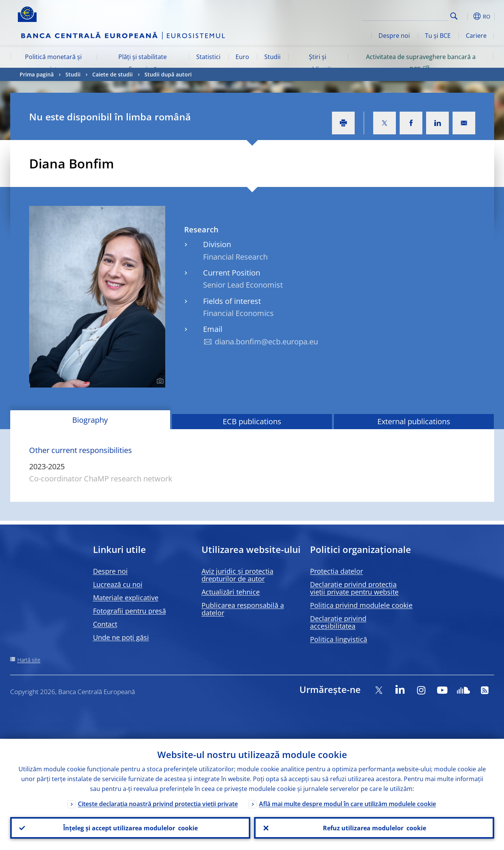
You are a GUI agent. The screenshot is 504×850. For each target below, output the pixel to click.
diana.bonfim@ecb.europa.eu (266, 342)
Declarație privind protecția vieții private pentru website (354, 588)
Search (454, 16)
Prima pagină (37, 74)
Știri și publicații (318, 63)
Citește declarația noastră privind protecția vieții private (158, 803)
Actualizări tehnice (231, 592)
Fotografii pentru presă (129, 611)
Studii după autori (168, 74)
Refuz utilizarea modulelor (374, 828)
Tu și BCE (438, 36)
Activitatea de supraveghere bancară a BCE (421, 63)
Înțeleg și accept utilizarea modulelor (130, 828)
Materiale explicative (126, 598)
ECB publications (252, 421)
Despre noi (394, 36)
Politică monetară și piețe (53, 63)
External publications (414, 421)
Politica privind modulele (361, 605)
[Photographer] (159, 381)
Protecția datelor (337, 571)
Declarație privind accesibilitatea (338, 622)
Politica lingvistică (339, 639)
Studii (272, 57)
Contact (105, 624)
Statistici (208, 57)
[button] (468, 16)
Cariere (476, 36)
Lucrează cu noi (118, 584)
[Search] (410, 15)
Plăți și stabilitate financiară (143, 63)
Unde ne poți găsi (121, 637)
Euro (242, 57)
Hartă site (29, 660)
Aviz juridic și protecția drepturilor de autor (237, 575)
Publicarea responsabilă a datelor (243, 609)
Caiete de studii (112, 74)
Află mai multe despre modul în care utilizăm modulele (347, 803)
